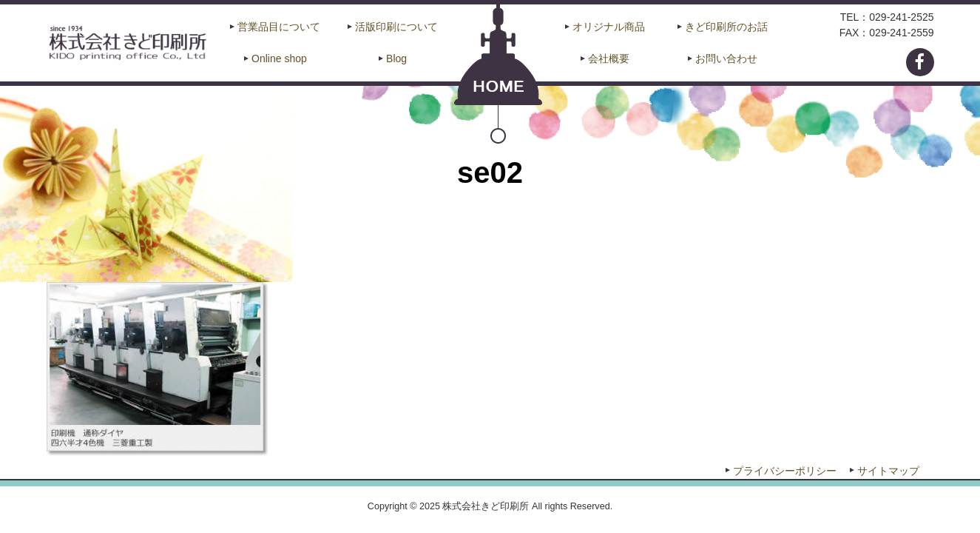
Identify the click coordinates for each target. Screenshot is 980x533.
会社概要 (609, 58)
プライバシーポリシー (785, 471)
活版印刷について (396, 27)
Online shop (279, 58)
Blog (396, 58)
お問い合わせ (726, 58)
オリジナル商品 (609, 27)
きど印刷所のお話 (726, 27)
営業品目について (279, 27)
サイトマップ (888, 471)
